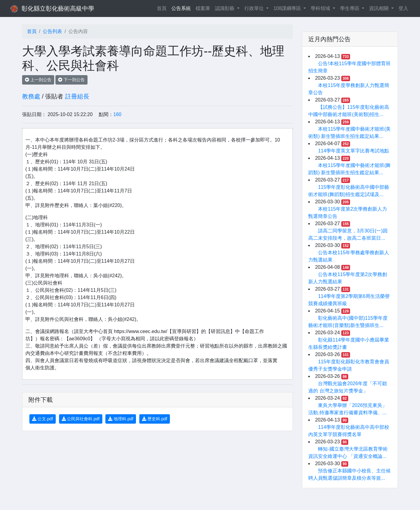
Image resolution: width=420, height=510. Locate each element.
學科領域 (321, 8)
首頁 (163, 8)
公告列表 (52, 31)
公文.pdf (43, 419)
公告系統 (181, 8)
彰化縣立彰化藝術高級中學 (58, 8)
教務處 (31, 96)
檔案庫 (203, 8)
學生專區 (350, 8)
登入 (403, 8)
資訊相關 (379, 8)
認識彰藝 (225, 8)
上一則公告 (38, 80)
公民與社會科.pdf (81, 419)
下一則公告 (71, 80)
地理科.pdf (121, 419)
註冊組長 (77, 96)
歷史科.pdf (155, 419)
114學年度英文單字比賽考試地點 (354, 151)
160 (117, 114)
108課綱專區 (288, 8)
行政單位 (255, 8)
